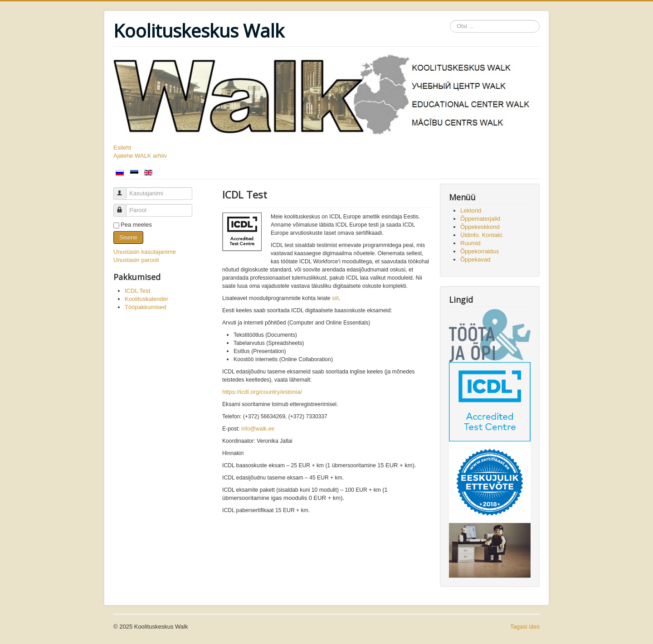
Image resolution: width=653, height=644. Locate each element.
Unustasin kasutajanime (145, 252)
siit (335, 298)
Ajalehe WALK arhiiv (140, 156)
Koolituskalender (146, 299)
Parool (124, 206)
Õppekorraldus (480, 251)
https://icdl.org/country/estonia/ (262, 392)
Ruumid (470, 243)
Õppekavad (475, 259)
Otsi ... (450, 20)
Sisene (128, 237)
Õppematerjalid (480, 219)
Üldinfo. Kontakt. (482, 235)
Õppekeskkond (480, 227)
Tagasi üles (525, 627)
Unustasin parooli (136, 260)
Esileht (122, 148)
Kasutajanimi (124, 190)
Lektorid (471, 211)
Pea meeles (136, 225)
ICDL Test (137, 291)
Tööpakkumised (146, 307)
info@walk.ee (258, 429)
